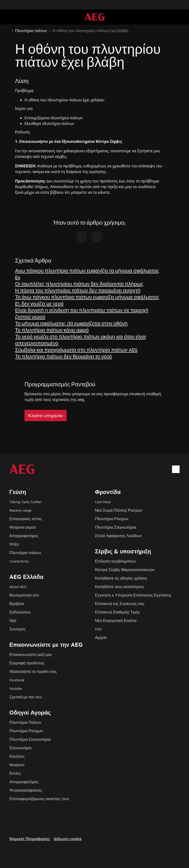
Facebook (17, 680)
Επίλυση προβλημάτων (116, 561)
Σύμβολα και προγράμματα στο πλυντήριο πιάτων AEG (76, 350)
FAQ (98, 629)
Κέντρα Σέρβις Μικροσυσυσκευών (125, 570)
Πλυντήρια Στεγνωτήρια (116, 527)
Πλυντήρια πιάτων (25, 553)
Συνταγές (18, 629)
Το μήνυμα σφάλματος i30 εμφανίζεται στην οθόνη (71, 323)
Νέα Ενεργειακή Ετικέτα (116, 620)
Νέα (13, 620)
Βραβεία (17, 603)
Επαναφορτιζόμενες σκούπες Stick (39, 799)
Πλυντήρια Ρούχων (112, 519)
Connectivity (19, 561)
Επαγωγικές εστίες (26, 519)
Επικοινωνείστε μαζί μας (31, 654)
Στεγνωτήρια (20, 748)
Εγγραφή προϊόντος (27, 663)
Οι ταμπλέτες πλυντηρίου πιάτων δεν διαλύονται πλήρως (79, 284)
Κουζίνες (17, 756)
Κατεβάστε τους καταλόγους (120, 586)
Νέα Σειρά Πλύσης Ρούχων (119, 510)
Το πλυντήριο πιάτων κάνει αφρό (52, 330)
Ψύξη (14, 544)
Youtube (16, 688)
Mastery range (20, 510)
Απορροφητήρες (24, 536)
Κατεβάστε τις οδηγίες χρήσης (121, 578)
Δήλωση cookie (68, 839)
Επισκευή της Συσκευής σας (120, 603)
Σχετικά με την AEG (26, 697)
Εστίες (15, 773)
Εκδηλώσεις (20, 612)
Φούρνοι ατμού (23, 527)
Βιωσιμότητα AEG (24, 595)
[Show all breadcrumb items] (8, 30)
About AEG (18, 586)
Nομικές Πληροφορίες (30, 839)
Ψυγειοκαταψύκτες (26, 790)
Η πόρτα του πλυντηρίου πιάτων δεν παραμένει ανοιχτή (78, 290)
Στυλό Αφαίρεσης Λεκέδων (119, 536)
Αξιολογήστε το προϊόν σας (33, 671)
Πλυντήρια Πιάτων (25, 722)
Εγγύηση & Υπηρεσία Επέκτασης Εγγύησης (133, 595)
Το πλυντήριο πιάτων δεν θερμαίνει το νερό (64, 356)
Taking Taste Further (26, 502)
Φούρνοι (17, 765)
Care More (103, 502)
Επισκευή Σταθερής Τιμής (118, 612)
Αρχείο (101, 637)
